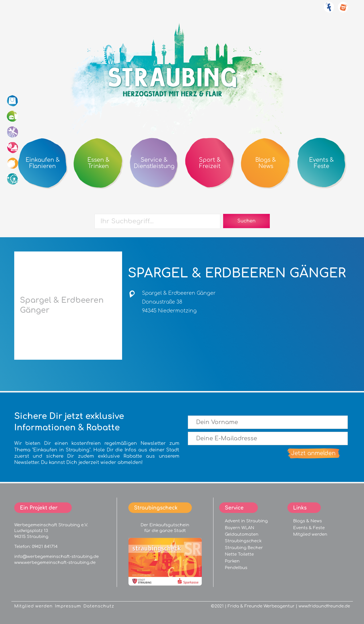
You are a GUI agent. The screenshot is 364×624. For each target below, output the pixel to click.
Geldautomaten (242, 534)
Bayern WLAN (239, 528)
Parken (232, 561)
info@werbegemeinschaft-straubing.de (56, 557)
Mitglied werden (310, 534)
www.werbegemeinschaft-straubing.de (55, 562)
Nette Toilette (239, 554)
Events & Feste (309, 528)
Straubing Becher (244, 548)
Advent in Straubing (246, 521)
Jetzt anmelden (313, 453)
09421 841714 (45, 547)
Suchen (246, 221)
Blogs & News (308, 521)
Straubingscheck (243, 541)
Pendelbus (236, 568)
